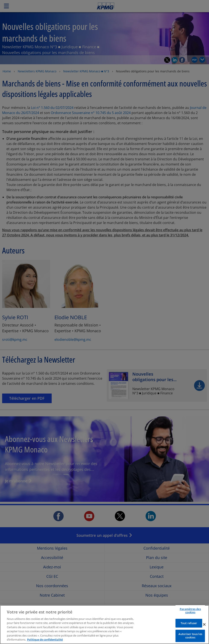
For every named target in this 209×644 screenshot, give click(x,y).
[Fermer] (204, 631)
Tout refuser (189, 629)
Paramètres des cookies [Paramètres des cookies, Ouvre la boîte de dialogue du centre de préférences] (190, 617)
